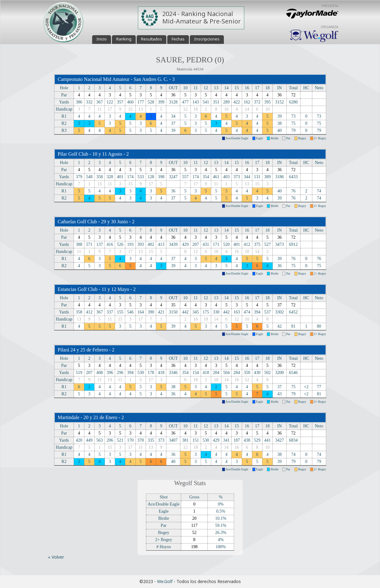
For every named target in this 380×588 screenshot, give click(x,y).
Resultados (152, 39)
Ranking (124, 39)
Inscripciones (207, 39)
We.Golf (165, 581)
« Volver (56, 557)
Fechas (178, 39)
